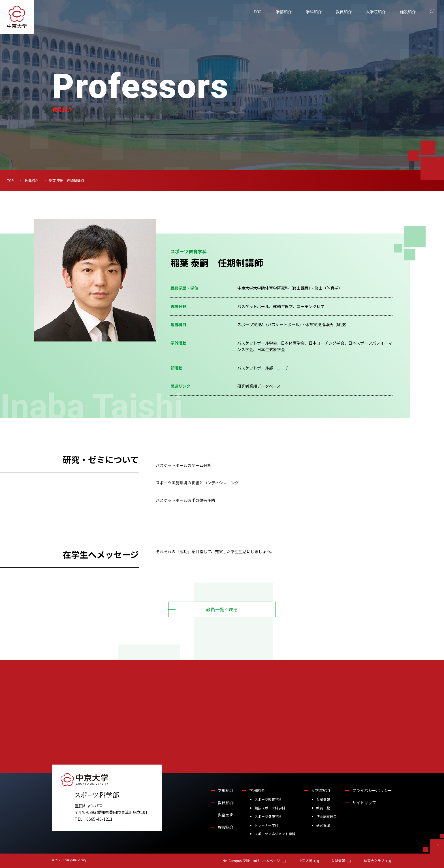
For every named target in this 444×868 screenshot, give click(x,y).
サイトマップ (364, 803)
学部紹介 (284, 12)
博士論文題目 (326, 816)
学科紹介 (314, 12)
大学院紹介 (376, 12)
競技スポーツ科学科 (270, 808)
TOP (258, 12)
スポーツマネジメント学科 (275, 834)
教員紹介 (344, 12)
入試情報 (323, 799)
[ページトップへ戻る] (437, 846)
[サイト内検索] (432, 11)
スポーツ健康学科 (268, 816)
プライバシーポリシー (372, 790)
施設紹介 (408, 12)
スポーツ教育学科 (268, 799)
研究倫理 (323, 825)
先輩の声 (226, 815)
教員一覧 (323, 808)
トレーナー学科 (266, 825)
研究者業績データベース (259, 386)
